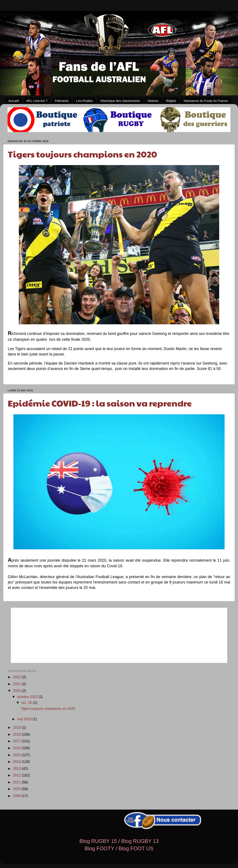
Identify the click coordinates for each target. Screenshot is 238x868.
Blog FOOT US (136, 848)
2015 (17, 755)
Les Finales (84, 101)
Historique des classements (120, 101)
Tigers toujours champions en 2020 (82, 154)
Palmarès (62, 101)
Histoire (153, 101)
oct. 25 (27, 702)
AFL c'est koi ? (37, 101)
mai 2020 (25, 719)
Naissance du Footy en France (206, 101)
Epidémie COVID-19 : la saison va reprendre (100, 403)
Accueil (14, 101)
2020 (17, 691)
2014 (17, 762)
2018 (17, 734)
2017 (17, 741)
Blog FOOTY (99, 848)
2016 (17, 748)
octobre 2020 (28, 697)
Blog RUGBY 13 (140, 841)
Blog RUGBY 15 (98, 841)
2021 (17, 684)
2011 (17, 782)
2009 (17, 796)
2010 (17, 789)
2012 (17, 775)
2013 (17, 768)
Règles (171, 101)
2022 (17, 677)
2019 (17, 727)
